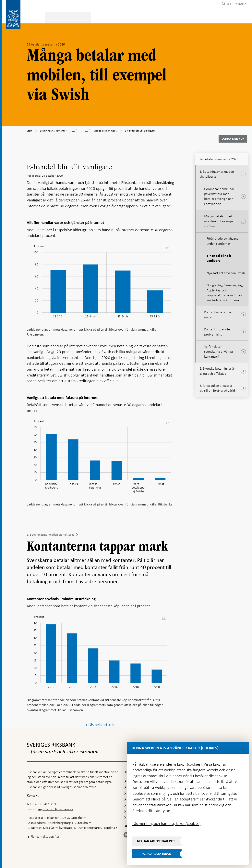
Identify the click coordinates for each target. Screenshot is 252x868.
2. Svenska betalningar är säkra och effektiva (217, 370)
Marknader (169, 17)
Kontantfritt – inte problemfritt (217, 331)
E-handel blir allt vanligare (219, 257)
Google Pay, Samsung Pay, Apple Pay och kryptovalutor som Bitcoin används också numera (225, 291)
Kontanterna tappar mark (218, 313)
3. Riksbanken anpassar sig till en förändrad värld (217, 387)
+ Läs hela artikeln (100, 724)
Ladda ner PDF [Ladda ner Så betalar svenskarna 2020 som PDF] (233, 137)
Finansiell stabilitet (138, 17)
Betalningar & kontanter (67, 17)
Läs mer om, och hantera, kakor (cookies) (166, 823)
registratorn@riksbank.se (56, 808)
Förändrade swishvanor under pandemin (223, 240)
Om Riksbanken (232, 17)
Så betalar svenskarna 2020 (219, 158)
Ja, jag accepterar (156, 854)
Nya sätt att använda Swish (226, 272)
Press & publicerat (199, 17)
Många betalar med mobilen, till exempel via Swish (219, 220)
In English (240, 4)
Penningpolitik (104, 17)
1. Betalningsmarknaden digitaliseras (50, 533)
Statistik (34, 17)
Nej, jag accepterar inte (156, 841)
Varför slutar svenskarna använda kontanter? (219, 350)
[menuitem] (240, 4)
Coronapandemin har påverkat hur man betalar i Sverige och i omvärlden (219, 195)
